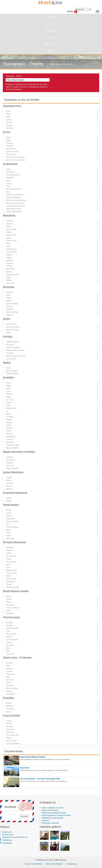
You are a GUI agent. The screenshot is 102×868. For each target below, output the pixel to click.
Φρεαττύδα (24, 768)
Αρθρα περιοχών (51, 44)
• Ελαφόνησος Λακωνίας (49, 823)
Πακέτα (51, 51)
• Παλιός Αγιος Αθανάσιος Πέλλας (53, 813)
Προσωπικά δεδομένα (54, 864)
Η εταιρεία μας (71, 864)
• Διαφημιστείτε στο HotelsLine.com (14, 837)
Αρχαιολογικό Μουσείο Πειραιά (33, 757)
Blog (51, 37)
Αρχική (51, 17)
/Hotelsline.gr (7, 840)
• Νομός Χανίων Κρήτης (49, 810)
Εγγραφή (24, 816)
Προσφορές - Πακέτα (14, 76)
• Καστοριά (44, 820)
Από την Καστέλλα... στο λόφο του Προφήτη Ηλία (40, 779)
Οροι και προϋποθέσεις (34, 864)
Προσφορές (51, 31)
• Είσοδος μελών (7, 835)
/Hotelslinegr (7, 843)
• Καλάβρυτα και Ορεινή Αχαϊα (51, 818)
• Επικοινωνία (6, 832)
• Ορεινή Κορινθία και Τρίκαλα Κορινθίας (55, 815)
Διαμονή (51, 24)
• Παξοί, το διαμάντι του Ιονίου (51, 808)
